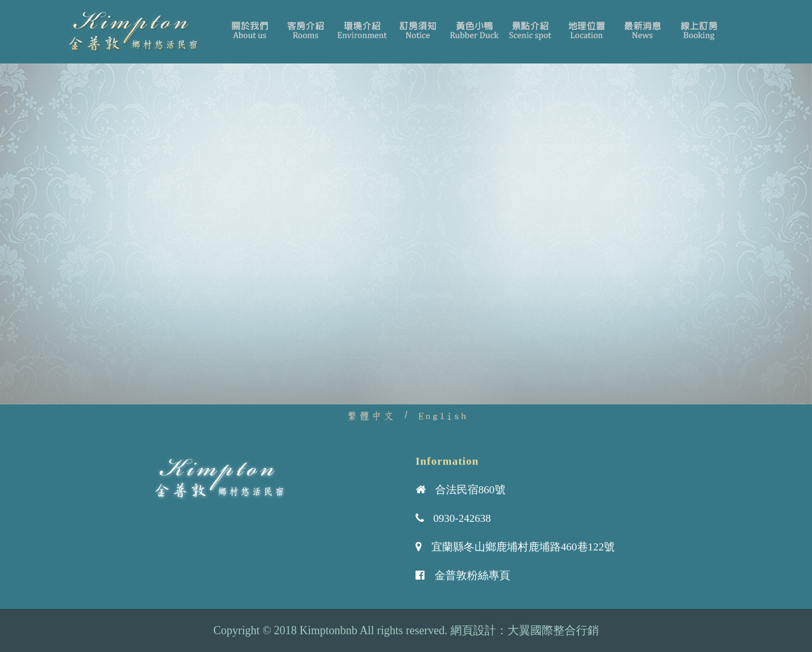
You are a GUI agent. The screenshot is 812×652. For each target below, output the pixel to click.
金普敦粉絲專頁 (472, 575)
